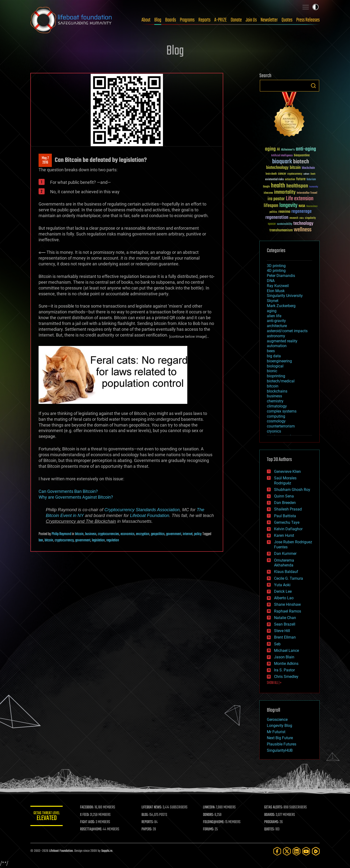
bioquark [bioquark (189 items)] (282, 162)
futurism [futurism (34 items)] (311, 180)
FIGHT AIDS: (89, 822)
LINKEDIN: (210, 807)
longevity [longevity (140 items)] (288, 206)
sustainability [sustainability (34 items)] (285, 224)
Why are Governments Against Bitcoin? (76, 497)
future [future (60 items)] (301, 179)
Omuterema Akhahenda (284, 563)
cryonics (274, 431)
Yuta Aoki (282, 585)
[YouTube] (306, 851)
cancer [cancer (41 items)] (282, 174)
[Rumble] (316, 851)
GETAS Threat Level (47, 817)
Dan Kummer (285, 554)
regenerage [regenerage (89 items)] (302, 212)
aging (272, 311)
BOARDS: (270, 815)
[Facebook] (277, 851)
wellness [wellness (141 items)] (303, 230)
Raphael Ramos (288, 611)
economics (128, 534)
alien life (274, 316)
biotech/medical (281, 381)
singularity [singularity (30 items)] (310, 218)
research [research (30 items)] (294, 218)
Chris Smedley (286, 677)
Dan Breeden (285, 503)
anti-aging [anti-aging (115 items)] (306, 149)
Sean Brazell (285, 624)
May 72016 (45, 160)
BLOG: (146, 815)
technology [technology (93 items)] (303, 224)
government (174, 534)
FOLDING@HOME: (214, 822)
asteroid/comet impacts (287, 331)
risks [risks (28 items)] (302, 218)
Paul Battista (285, 516)
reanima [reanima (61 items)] (284, 212)
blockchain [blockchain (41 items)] (308, 168)
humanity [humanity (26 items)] (314, 187)
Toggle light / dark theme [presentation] (316, 7)
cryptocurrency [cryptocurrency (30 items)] (295, 174)
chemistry (275, 401)
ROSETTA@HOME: (93, 829)
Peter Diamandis (281, 276)
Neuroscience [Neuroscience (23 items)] (312, 207)
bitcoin (79, 534)
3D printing (276, 266)
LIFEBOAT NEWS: (153, 807)
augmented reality (282, 341)
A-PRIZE (221, 20)
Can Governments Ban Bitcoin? (68, 491)
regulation (113, 540)
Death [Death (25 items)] (313, 174)
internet (188, 534)
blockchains (277, 391)
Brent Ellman (285, 637)
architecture (277, 326)
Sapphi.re (107, 851)
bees (271, 351)
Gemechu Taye (287, 522)
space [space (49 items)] (272, 224)
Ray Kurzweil (278, 286)
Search (313, 86)
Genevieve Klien (287, 472)
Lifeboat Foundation (150, 515)
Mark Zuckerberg (281, 306)
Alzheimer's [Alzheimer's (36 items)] (288, 150)
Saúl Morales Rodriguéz (285, 481)
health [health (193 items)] (278, 186)
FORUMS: (209, 829)
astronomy (276, 336)
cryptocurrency (64, 540)
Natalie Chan (285, 618)
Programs (187, 20)
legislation (98, 540)
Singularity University (285, 296)
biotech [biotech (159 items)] (301, 162)
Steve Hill (282, 631)
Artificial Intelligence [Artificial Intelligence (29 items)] (282, 156)
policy (198, 534)
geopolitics (158, 534)
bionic (272, 371)
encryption (143, 534)
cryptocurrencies (108, 534)
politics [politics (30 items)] (273, 212)
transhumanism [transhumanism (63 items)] (281, 230)
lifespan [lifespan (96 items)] (271, 206)
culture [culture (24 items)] (306, 174)
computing (276, 416)
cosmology (276, 421)
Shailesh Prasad (288, 509)
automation (277, 346)
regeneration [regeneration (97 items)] (277, 217)
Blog (158, 20)
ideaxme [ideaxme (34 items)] (268, 193)
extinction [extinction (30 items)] (290, 180)
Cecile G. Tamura (289, 578)
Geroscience (277, 720)
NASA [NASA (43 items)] (302, 206)
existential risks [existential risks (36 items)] (274, 180)
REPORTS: (148, 822)
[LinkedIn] (296, 851)
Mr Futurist (276, 732)
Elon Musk (276, 291)
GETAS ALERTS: (274, 807)
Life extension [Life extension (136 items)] (300, 199)
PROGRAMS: (272, 822)
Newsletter (269, 20)
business (91, 534)
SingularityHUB (280, 750)
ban (41, 540)
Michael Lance (286, 651)
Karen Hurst (284, 535)
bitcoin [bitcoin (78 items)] (295, 168)
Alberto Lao (284, 598)
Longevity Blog (279, 726)
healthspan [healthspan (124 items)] (297, 186)
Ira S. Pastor (284, 670)
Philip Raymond (61, 534)
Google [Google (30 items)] (266, 187)
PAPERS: (148, 829)
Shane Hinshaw (287, 604)
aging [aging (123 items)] (270, 149)
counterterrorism (281, 426)
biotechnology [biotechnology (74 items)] (277, 168)
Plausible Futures (282, 744)
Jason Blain (284, 657)
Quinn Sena (284, 496)
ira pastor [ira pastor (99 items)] (276, 199)
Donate (236, 20)
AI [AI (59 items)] (278, 150)
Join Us (251, 20)
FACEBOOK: (88, 807)
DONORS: (209, 815)
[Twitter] (287, 851)
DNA (271, 281)
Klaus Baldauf (286, 572)
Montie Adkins (286, 664)
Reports (204, 20)
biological (275, 366)
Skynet (273, 301)
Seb (277, 644)
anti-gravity (276, 321)
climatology (277, 406)
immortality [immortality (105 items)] (285, 192)
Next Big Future (280, 738)
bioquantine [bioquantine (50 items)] (302, 155)
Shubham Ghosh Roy (292, 490)
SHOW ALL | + (274, 683)
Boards (171, 20)
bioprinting (276, 376)
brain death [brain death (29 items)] (271, 174)
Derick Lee (283, 591)
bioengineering (279, 361)
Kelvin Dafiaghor (288, 529)
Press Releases (308, 20)
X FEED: (86, 815)
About (146, 20)
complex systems (282, 411)
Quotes (287, 20)
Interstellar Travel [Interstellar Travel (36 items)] (307, 193)
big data (274, 356)
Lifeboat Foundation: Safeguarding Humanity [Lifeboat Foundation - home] (71, 20)
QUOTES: (270, 829)
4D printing (276, 271)
